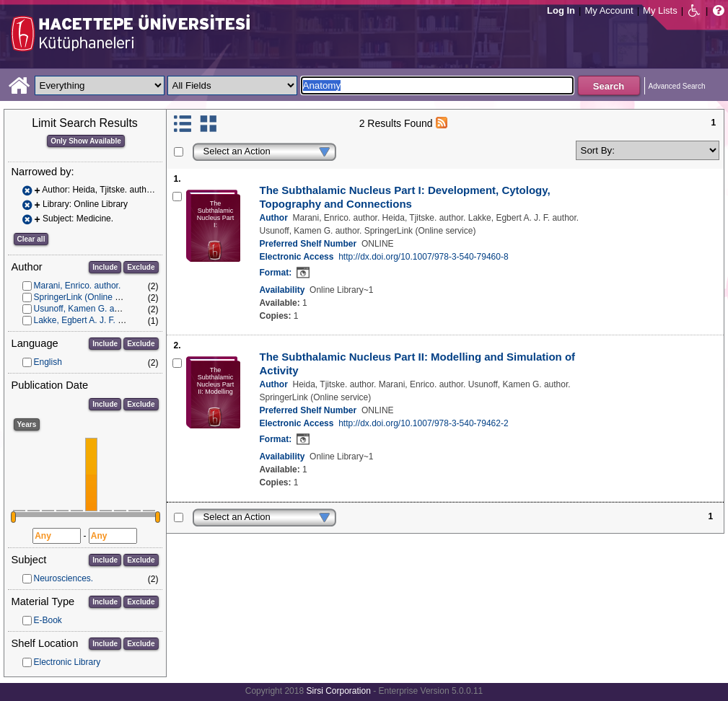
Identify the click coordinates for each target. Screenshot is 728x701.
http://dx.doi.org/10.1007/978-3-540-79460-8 (424, 257)
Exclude (141, 267)
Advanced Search (677, 86)
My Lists (660, 10)
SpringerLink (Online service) (90, 297)
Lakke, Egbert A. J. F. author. (89, 320)
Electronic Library (67, 662)
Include (105, 267)
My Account (609, 10)
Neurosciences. (64, 578)
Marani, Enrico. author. (78, 286)
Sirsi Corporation (338, 691)
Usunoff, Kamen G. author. (85, 309)
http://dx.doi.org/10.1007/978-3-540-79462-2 (424, 423)
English (48, 362)
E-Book (48, 620)
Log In (561, 10)
